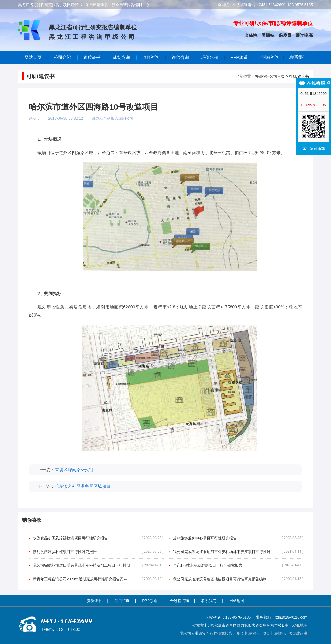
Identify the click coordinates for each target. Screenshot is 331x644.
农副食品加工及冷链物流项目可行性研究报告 (98, 538)
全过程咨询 (269, 57)
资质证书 (94, 601)
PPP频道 (239, 57)
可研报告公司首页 (270, 76)
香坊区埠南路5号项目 (75, 470)
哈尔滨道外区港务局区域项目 (83, 486)
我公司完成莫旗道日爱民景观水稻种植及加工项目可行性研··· (98, 565)
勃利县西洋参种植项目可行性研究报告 (98, 552)
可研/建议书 (299, 76)
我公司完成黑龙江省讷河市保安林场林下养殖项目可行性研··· (238, 552)
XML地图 (300, 625)
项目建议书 (298, 633)
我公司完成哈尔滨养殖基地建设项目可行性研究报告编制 (238, 579)
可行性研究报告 (219, 633)
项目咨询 (151, 57)
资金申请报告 (247, 633)
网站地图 (237, 601)
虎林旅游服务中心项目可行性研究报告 (238, 538)
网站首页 (33, 57)
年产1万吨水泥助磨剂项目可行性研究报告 (238, 565)
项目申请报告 (274, 633)
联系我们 (298, 57)
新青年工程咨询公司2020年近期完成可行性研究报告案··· (98, 579)
